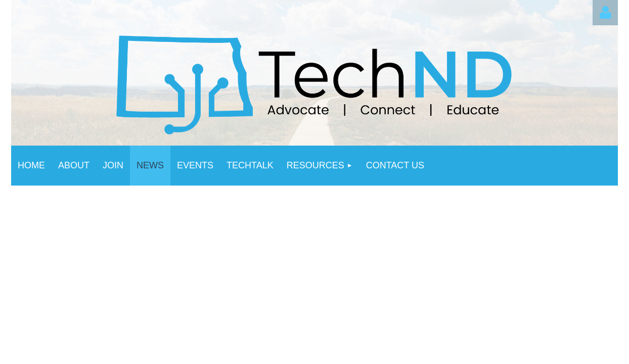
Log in (605, 13)
